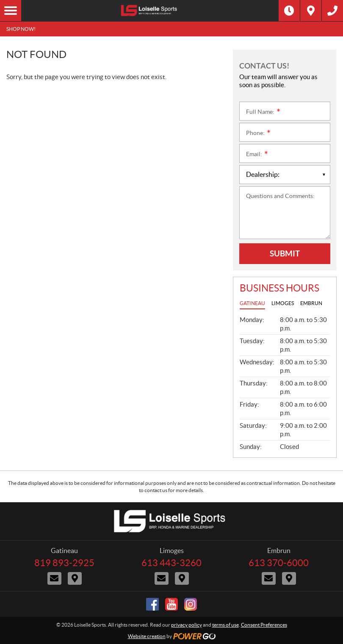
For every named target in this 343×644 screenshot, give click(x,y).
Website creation (147, 636)
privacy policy (187, 625)
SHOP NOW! (21, 29)
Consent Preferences (264, 625)
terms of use (225, 625)
